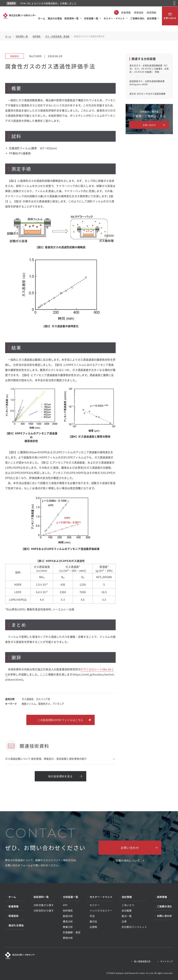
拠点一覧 (127, 916)
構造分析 (68, 921)
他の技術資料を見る (60, 776)
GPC (65, 905)
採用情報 (151, 12)
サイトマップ (167, 961)
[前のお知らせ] (174, 2)
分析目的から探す (44, 911)
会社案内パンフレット (134, 927)
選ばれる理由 (55, 18)
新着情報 (126, 12)
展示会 (93, 921)
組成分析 (68, 916)
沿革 (124, 921)
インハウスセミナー (101, 911)
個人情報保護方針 (142, 961)
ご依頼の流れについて (126, 860)
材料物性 (37, 36)
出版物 (93, 927)
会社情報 (152, 18)
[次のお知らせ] (174, 4)
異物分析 (68, 938)
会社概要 (127, 911)
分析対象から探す (44, 905)
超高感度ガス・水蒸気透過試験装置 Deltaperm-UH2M (147, 83)
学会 (92, 916)
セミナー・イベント (114, 18)
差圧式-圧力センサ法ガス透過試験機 (147, 94)
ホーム (42, 18)
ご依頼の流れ (137, 18)
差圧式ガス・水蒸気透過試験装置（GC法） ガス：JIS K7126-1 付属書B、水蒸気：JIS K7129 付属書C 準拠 (149, 69)
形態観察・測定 (72, 932)
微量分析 (68, 927)
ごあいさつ (128, 905)
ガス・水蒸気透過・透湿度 (57, 36)
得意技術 (139, 12)
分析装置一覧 (91, 18)
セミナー (95, 905)
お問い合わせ (170, 16)
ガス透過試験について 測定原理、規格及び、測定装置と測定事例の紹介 (46, 759)
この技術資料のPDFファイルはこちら (60, 720)
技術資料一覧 (71, 18)
